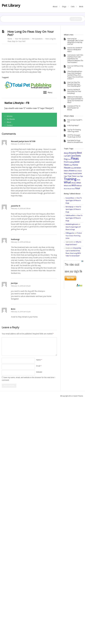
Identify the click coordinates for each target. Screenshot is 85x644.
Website (39, 372)
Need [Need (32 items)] (80, 171)
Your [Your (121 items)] (78, 188)
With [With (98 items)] (74, 185)
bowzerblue (70, 198)
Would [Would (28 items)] (70, 189)
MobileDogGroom (72, 224)
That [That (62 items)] (69, 176)
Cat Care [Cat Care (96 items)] (71, 156)
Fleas (14, 77)
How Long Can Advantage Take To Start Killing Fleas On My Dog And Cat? (75, 41)
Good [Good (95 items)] (77, 162)
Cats (73, 6)
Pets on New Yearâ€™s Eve (75, 121)
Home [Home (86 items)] (75, 165)
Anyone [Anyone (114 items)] (73, 153)
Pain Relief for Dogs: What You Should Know (75, 141)
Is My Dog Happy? (73, 125)
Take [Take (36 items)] (65, 176)
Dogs (64, 6)
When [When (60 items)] (79, 183)
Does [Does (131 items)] (78, 156)
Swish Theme (78, 396)
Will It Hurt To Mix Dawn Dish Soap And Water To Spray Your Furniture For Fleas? (75, 100)
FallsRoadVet (70, 215)
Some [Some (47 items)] (80, 173)
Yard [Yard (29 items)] (73, 189)
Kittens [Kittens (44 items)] (66, 171)
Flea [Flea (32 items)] (69, 159)
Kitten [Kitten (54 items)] (79, 168)
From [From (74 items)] (66, 162)
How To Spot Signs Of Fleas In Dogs (74, 200)
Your (36, 77)
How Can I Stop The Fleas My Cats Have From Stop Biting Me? (74, 84)
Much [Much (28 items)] (76, 171)
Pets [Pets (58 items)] (66, 173)
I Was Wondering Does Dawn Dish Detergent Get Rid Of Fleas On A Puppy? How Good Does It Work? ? (75, 75)
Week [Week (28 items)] (78, 180)
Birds (81, 6)
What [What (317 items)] (67, 182)
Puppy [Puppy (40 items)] (70, 173)
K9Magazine (70, 233)
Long (21, 77)
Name (39, 360)
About (55, 6)
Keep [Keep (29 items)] (72, 168)
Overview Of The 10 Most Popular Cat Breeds (74, 108)
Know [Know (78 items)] (72, 170)
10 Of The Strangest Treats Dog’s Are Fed (74, 136)
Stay (29, 77)
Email (39, 366)
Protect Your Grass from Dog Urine (74, 236)
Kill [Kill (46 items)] (75, 168)
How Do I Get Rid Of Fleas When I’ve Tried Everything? (74, 91)
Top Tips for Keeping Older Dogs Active (74, 131)
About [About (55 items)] (66, 153)
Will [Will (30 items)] (70, 186)
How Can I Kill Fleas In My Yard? (75, 67)
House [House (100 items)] (67, 168)
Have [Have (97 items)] (66, 165)
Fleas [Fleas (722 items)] (75, 158)
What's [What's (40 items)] (74, 183)
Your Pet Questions (22, 39)
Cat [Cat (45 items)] (65, 156)
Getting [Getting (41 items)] (72, 162)
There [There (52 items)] (74, 176)
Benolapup (69, 207)
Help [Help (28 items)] (71, 165)
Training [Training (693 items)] (70, 179)
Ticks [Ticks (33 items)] (78, 176)
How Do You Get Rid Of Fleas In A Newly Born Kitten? (75, 50)
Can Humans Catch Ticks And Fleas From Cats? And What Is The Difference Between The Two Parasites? (75, 59)
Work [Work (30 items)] (66, 189)
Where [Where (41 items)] (66, 186)
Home (10, 39)
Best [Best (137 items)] (79, 153)
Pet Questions (37, 39)
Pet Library (11, 5)
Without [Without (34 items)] (79, 186)
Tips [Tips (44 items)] (81, 176)
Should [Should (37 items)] (75, 173)
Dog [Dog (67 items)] (66, 159)
